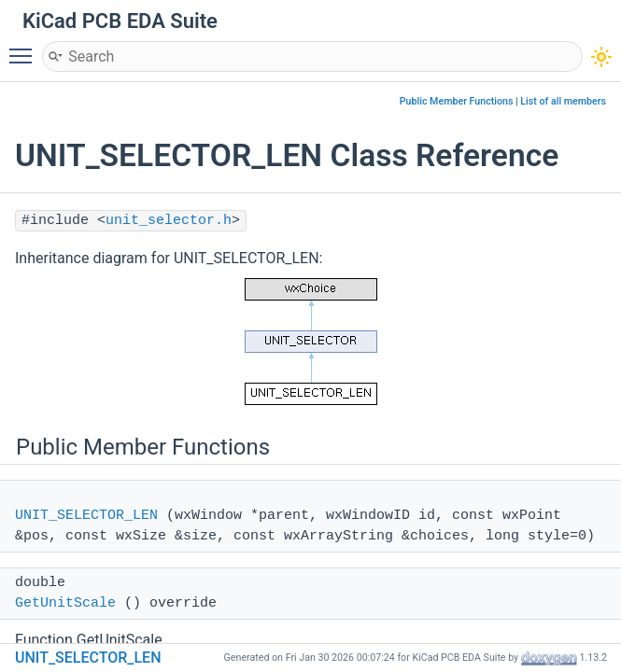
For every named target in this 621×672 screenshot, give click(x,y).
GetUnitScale (65, 603)
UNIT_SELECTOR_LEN (86, 516)
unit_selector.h (169, 221)
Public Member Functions (457, 101)
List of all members (563, 101)
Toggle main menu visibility (25, 48)
